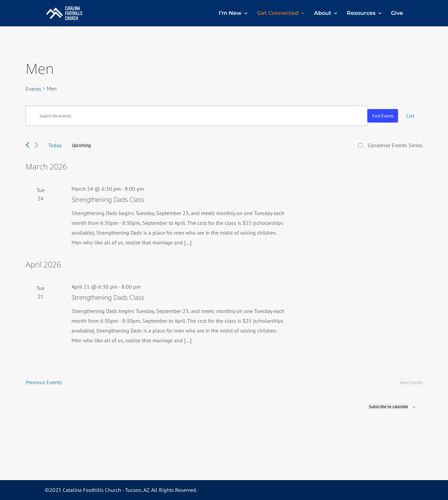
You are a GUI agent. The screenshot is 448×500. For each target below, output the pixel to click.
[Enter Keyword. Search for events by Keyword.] (197, 116)
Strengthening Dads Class (108, 200)
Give (397, 14)
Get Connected (278, 14)
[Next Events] (36, 145)
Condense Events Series (395, 145)
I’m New (230, 14)
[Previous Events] (27, 145)
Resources (361, 14)
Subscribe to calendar (388, 406)
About (323, 14)
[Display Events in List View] (410, 116)
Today (55, 145)
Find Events (383, 116)
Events (33, 89)
